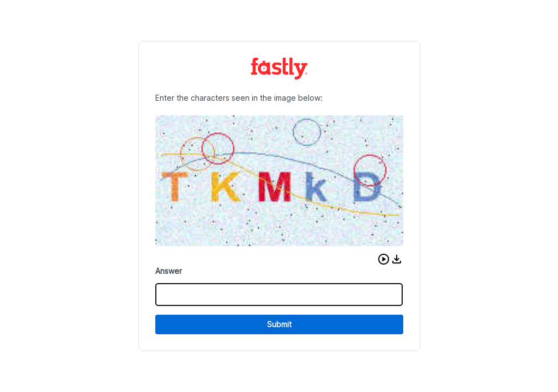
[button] (384, 259)
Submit (279, 324)
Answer (169, 271)
